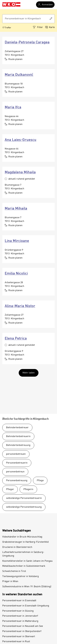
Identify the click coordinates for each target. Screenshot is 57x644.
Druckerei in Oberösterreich (17, 547)
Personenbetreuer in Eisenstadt (19, 601)
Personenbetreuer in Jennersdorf (20, 616)
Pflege (40, 481)
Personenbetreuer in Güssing (18, 611)
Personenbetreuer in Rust (16, 642)
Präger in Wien (10, 581)
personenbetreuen (16, 454)
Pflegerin (28, 489)
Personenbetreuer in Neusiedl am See (23, 626)
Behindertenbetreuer (17, 428)
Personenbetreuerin (17, 463)
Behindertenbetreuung (18, 445)
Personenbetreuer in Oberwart (19, 637)
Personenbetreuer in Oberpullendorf (22, 631)
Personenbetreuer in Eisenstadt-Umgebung (26, 606)
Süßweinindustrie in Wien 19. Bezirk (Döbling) (27, 587)
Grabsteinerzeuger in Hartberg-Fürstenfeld (25, 542)
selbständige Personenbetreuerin (24, 498)
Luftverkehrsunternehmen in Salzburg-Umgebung (23, 554)
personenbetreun (15, 472)
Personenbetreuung (17, 481)
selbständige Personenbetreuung (24, 507)
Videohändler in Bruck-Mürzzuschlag (22, 537)
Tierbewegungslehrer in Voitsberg (21, 576)
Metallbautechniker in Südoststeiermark (24, 566)
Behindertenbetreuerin (18, 436)
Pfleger (10, 489)
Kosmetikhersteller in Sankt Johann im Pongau (27, 561)
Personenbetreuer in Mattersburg (20, 621)
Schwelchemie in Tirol (14, 571)
